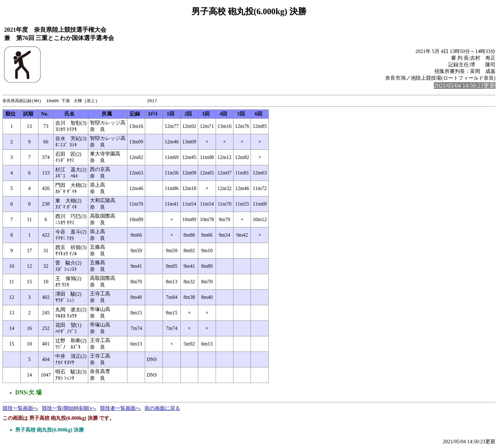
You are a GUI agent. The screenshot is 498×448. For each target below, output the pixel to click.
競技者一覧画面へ (120, 408)
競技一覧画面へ (20, 408)
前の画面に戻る (162, 408)
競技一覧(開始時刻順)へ (69, 408)
